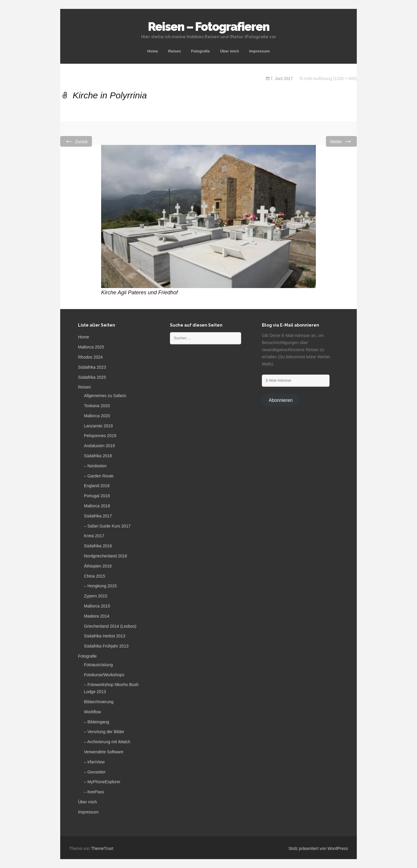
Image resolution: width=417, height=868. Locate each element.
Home (152, 51)
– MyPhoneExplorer (102, 782)
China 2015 (95, 576)
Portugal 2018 (97, 496)
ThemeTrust (102, 848)
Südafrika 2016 (98, 546)
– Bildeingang (97, 722)
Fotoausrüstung (98, 665)
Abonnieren (281, 400)
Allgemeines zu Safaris (105, 396)
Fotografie (200, 51)
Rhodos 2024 (90, 357)
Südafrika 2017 (98, 516)
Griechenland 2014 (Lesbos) (110, 626)
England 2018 (97, 486)
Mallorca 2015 (97, 606)
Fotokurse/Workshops (104, 675)
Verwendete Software (104, 752)
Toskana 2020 (97, 406)
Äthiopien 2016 (98, 566)
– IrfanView (94, 762)
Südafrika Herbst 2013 (105, 636)
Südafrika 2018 (98, 456)
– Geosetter (95, 772)
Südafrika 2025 (92, 377)
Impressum (259, 51)
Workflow (92, 712)
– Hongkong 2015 (100, 586)
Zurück (76, 141)
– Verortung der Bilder (104, 732)
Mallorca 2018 (97, 506)
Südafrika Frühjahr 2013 (106, 646)
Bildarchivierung (99, 702)
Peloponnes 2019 (100, 436)
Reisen (175, 51)
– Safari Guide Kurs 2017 (107, 526)
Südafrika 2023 (92, 367)
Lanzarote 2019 (98, 426)
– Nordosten (95, 466)
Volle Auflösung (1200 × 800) (330, 79)
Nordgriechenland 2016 (106, 556)
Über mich (230, 51)
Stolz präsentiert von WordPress (318, 848)
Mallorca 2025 (91, 347)
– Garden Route (99, 476)
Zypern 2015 (96, 596)
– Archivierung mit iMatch (107, 742)
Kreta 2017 (94, 536)
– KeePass (94, 792)
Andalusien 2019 (99, 446)
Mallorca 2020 (97, 416)
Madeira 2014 (97, 616)
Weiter (341, 141)
